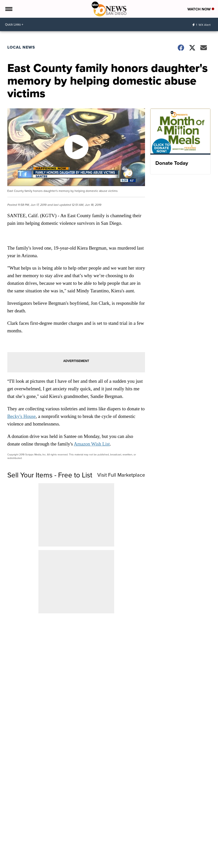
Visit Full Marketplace (121, 475)
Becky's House (22, 416)
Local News (21, 47)
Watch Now (201, 9)
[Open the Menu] (8, 9)
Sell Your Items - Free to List (50, 475)
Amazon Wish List (92, 444)
